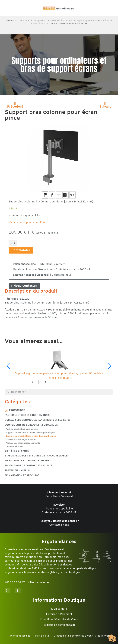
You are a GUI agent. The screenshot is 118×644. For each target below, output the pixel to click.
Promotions (15, 410)
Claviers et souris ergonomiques (21, 440)
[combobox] (59, 392)
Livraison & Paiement (59, 614)
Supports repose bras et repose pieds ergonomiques (30, 433)
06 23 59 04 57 (15, 583)
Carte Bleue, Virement (38, 264)
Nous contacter (24, 286)
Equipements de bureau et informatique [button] (31, 425)
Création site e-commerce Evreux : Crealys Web (82, 636)
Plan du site (42, 636)
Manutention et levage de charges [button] (28, 461)
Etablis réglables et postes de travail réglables (37, 456)
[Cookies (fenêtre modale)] (112, 639)
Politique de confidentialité (59, 625)
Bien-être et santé (17, 451)
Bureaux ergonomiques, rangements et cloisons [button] (37, 420)
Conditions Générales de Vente (59, 620)
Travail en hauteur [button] (17, 471)
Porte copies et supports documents (23, 443)
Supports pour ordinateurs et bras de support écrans (31, 436)
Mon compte (59, 609)
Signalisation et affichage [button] (22, 476)
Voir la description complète (27, 223)
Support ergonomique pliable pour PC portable (59, 373)
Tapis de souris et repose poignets (22, 429)
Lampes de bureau (14, 447)
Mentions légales (20, 636)
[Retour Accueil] (59, 8)
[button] (6, 8)
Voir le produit (59, 378)
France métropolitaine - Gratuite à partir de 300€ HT (51, 270)
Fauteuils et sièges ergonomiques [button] (27, 415)
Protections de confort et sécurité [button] (29, 466)
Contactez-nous (41, 275)
